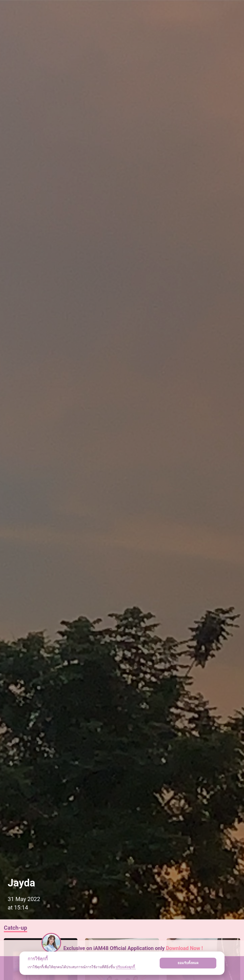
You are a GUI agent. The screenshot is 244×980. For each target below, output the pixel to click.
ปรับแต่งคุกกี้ (126, 967)
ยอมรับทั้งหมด (188, 963)
